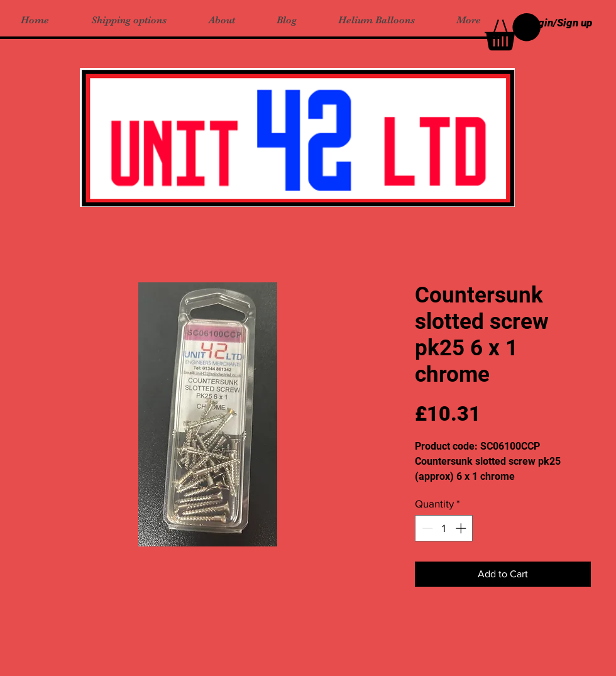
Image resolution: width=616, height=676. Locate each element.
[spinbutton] (444, 528)
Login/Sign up (559, 23)
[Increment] (462, 528)
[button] (513, 32)
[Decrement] (426, 528)
